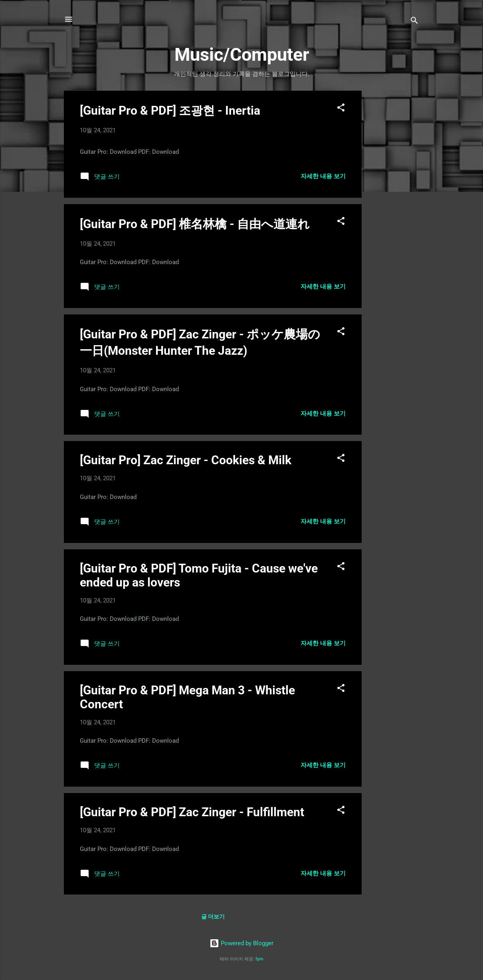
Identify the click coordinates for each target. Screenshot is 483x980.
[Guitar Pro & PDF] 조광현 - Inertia (170, 110)
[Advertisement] (394, 211)
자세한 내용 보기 (323, 176)
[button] (341, 109)
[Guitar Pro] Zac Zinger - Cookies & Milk (186, 460)
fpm (259, 959)
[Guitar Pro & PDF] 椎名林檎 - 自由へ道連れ (195, 224)
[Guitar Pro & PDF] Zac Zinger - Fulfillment (192, 812)
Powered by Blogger (241, 943)
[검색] (414, 22)
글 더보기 (213, 916)
